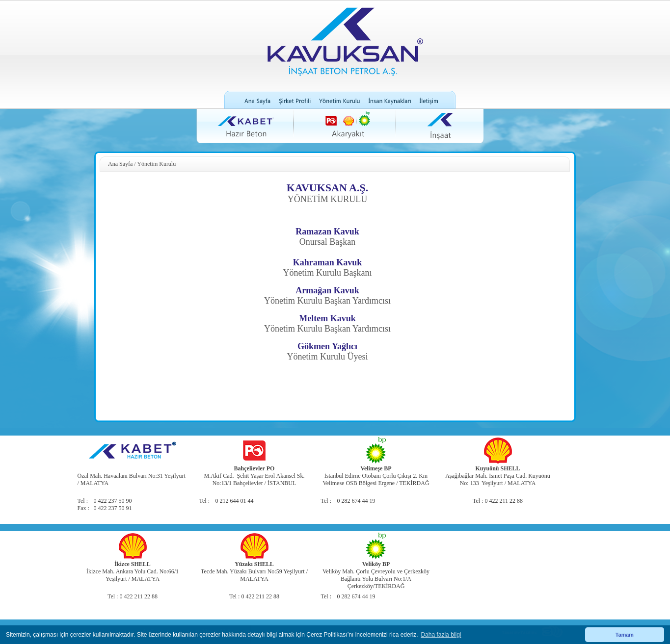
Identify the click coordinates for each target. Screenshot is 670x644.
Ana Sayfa (120, 164)
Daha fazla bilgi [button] (441, 635)
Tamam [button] (625, 635)
